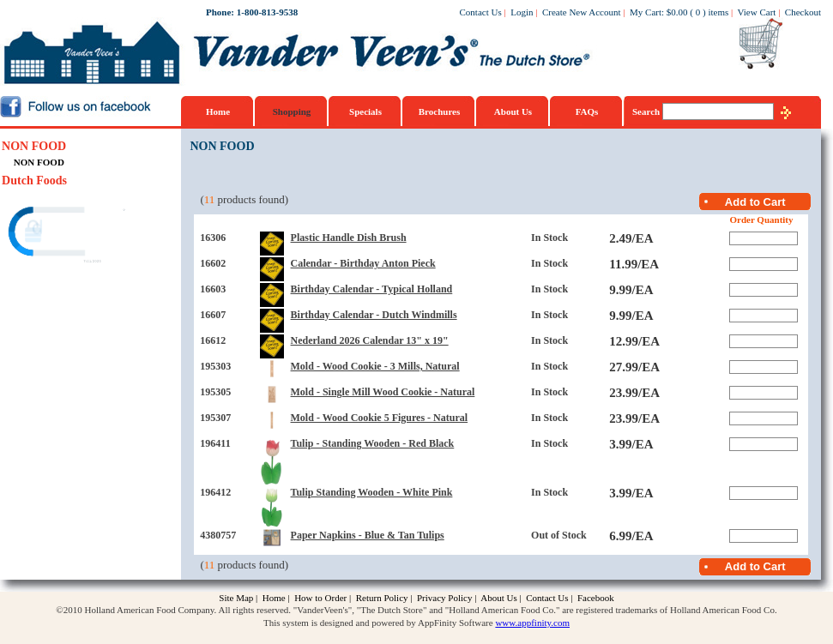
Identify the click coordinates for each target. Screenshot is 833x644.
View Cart (757, 12)
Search (647, 111)
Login (522, 12)
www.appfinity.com (532, 623)
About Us (513, 111)
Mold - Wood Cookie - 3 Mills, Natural (375, 366)
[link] (68, 234)
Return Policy (382, 598)
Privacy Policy (444, 598)
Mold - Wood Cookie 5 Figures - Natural (380, 418)
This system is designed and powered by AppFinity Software (378, 623)
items (718, 12)
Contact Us (481, 12)
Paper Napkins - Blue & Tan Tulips (368, 535)
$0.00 (677, 12)
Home (218, 111)
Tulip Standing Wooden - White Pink (372, 492)
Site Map (236, 598)
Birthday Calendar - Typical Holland (372, 289)
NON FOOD (34, 146)
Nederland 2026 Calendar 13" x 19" (370, 340)
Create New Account (582, 12)
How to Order (320, 598)
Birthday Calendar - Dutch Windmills (374, 315)
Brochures (440, 111)
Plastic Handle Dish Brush (349, 238)
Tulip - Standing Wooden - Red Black (373, 443)
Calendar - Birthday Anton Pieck (363, 263)
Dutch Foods (34, 181)
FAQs (587, 111)
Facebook (596, 598)
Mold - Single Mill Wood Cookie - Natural (383, 392)
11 (210, 199)
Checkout (803, 12)
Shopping (292, 111)
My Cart (646, 12)
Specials (365, 111)
